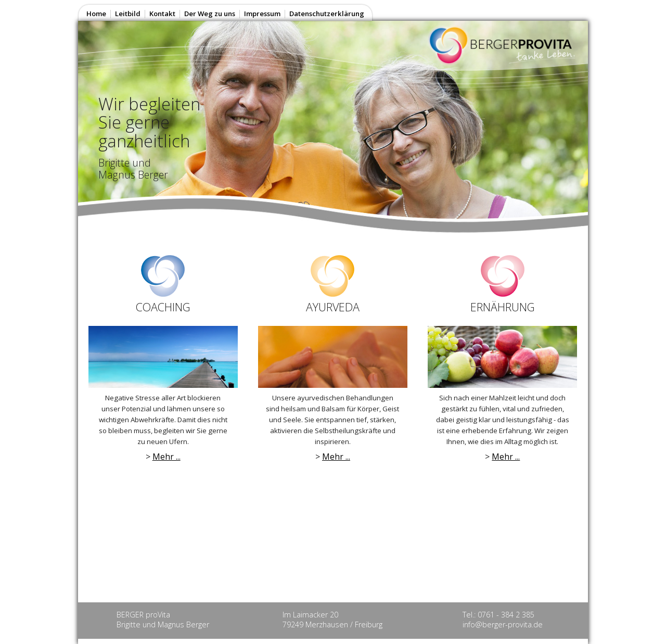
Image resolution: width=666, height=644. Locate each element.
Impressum (262, 14)
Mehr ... (166, 457)
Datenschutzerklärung (327, 14)
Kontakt (162, 14)
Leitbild (128, 14)
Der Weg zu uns (210, 14)
